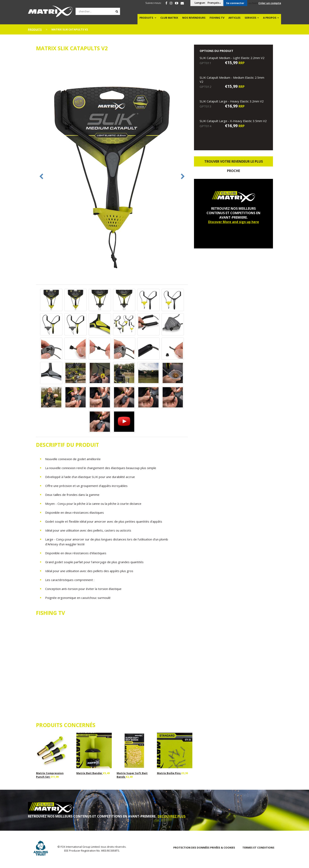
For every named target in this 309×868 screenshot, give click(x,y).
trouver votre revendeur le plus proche (234, 163)
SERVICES (250, 18)
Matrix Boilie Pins (169, 773)
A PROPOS (270, 18)
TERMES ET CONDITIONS (258, 848)
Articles (234, 18)
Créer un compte (270, 3)
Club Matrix (169, 18)
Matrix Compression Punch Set (50, 775)
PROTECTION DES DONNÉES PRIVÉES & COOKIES (204, 848)
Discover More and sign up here (234, 222)
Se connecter (235, 3)
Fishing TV (217, 18)
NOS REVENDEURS (194, 18)
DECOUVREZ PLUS (172, 816)
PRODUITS (146, 18)
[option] (112, 170)
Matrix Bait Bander (90, 773)
